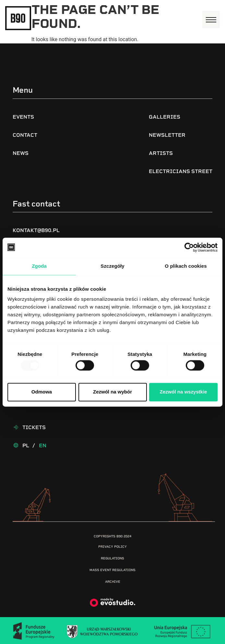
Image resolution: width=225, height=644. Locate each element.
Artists (161, 153)
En (43, 445)
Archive (113, 582)
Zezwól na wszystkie (184, 392)
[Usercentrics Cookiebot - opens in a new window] (189, 247)
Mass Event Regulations (113, 570)
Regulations (113, 558)
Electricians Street (181, 171)
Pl (26, 445)
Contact (25, 135)
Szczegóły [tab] (112, 266)
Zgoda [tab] (39, 266)
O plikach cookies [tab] (186, 266)
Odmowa (42, 392)
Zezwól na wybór (113, 392)
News (21, 153)
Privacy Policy (113, 547)
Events (23, 117)
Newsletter (167, 135)
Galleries (165, 117)
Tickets (34, 427)
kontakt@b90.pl (36, 230)
